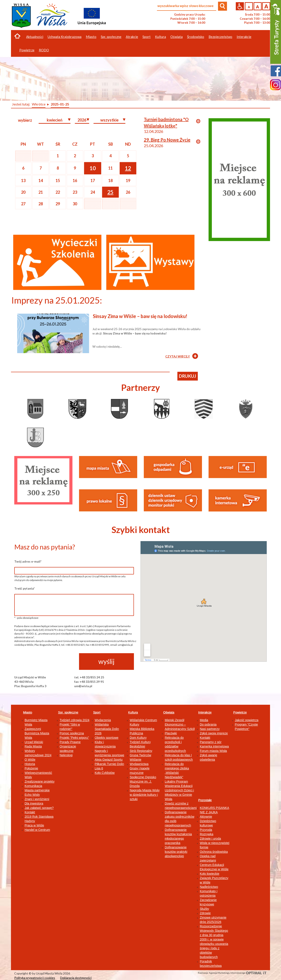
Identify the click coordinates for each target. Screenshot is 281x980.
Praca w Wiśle (34, 825)
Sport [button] (147, 37)
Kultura (133, 712)
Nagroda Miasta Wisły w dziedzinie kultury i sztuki (145, 795)
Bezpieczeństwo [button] (220, 37)
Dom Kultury (138, 738)
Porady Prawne (70, 742)
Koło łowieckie (210, 874)
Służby (204, 909)
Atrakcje (132, 37)
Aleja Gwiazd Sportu (109, 760)
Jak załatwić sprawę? (39, 808)
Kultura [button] (160, 37)
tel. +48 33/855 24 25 (89, 677)
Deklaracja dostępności (76, 978)
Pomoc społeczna (72, 733)
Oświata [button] (177, 37)
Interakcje (205, 712)
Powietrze (240, 712)
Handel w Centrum (37, 830)
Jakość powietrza (247, 720)
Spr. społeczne (68, 712)
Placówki (171, 733)
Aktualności (35, 37)
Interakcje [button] (244, 37)
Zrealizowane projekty (40, 781)
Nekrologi (66, 755)
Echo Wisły (32, 795)
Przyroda (206, 830)
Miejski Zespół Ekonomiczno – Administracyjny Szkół (180, 724)
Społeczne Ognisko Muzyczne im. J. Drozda (143, 781)
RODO (44, 50)
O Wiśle (30, 760)
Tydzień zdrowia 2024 (75, 720)
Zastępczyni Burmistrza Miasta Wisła (37, 733)
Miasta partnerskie (37, 790)
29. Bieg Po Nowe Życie (167, 140)
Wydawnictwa (139, 764)
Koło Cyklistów (105, 773)
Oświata (169, 712)
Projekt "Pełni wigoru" (74, 738)
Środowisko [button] (196, 37)
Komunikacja (33, 786)
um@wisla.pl (83, 686)
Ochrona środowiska (214, 852)
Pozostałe (205, 800)
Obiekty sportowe (106, 738)
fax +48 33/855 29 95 (89, 682)
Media (204, 720)
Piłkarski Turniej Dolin (109, 764)
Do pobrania (208, 724)
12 (128, 168)
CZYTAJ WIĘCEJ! (178, 356)
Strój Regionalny (141, 751)
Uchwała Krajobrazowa (65, 37)
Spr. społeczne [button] (111, 37)
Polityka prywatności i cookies (35, 978)
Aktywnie (206, 817)
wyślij (106, 661)
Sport (97, 712)
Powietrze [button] (27, 50)
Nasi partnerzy (210, 729)
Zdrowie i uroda (210, 839)
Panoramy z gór (211, 742)
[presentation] (48, 662)
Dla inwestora (34, 803)
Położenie (31, 768)
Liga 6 (99, 768)
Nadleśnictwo (209, 887)
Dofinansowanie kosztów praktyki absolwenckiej (176, 852)
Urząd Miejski (34, 742)
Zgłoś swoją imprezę (214, 733)
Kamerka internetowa (214, 746)
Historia (30, 764)
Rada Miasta (33, 746)
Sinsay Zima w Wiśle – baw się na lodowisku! (140, 316)
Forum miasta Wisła (213, 751)
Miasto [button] (91, 37)
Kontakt (30, 812)
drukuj (187, 376)
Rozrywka (206, 834)
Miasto (28, 712)
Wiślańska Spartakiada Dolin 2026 (107, 729)
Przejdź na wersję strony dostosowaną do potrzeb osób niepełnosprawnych (240, 6)
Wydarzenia (103, 720)
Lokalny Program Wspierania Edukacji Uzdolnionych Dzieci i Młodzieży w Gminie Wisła (179, 790)
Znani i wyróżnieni (37, 799)
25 (110, 192)
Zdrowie (205, 913)
